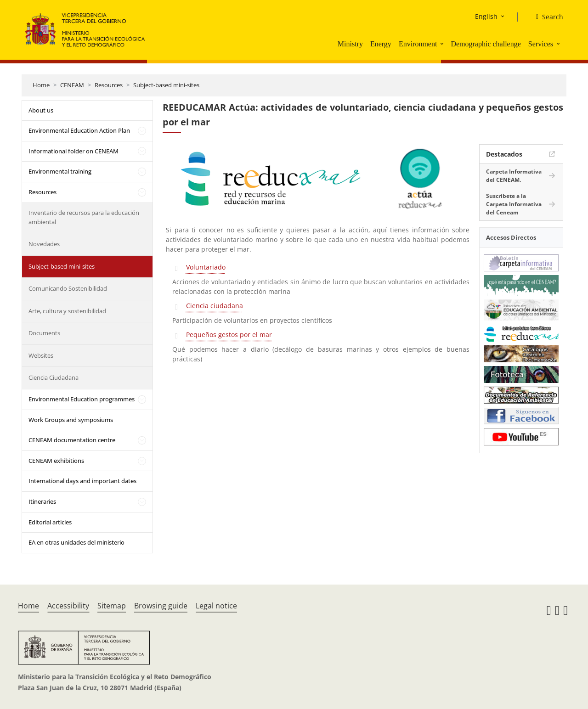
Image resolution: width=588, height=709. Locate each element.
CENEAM (72, 85)
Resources (109, 85)
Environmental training (60, 171)
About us (41, 110)
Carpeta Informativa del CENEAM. (514, 176)
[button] (443, 44)
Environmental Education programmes (82, 399)
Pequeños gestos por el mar (229, 335)
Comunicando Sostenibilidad (68, 288)
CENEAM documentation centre (72, 440)
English (486, 16)
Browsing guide (161, 606)
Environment (418, 44)
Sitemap (112, 606)
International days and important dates (82, 481)
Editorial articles (50, 522)
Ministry (350, 44)
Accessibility (68, 606)
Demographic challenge (486, 44)
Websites (41, 355)
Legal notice (216, 606)
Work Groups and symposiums (71, 420)
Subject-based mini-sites (166, 85)
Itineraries (42, 501)
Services (541, 44)
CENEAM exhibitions (56, 461)
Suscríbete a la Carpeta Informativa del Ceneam (514, 204)
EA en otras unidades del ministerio (76, 542)
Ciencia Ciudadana (54, 377)
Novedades (44, 244)
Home (41, 85)
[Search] (546, 17)
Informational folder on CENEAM (73, 151)
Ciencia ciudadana (215, 306)
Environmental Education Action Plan (79, 130)
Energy (381, 44)
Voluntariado (206, 267)
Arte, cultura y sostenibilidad (67, 311)
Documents (44, 333)
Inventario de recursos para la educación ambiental (84, 217)
